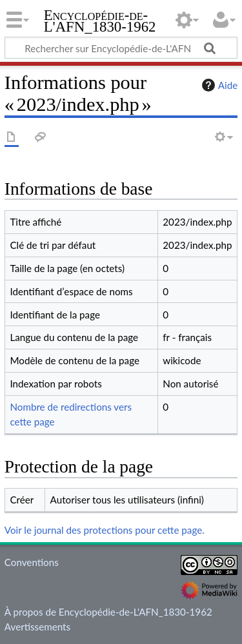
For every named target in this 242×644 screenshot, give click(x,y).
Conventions (32, 562)
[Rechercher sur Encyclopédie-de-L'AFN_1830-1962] (121, 48)
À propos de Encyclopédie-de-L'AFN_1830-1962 (108, 612)
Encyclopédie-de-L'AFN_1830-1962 (100, 22)
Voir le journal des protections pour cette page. (105, 530)
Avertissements (37, 627)
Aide (218, 85)
